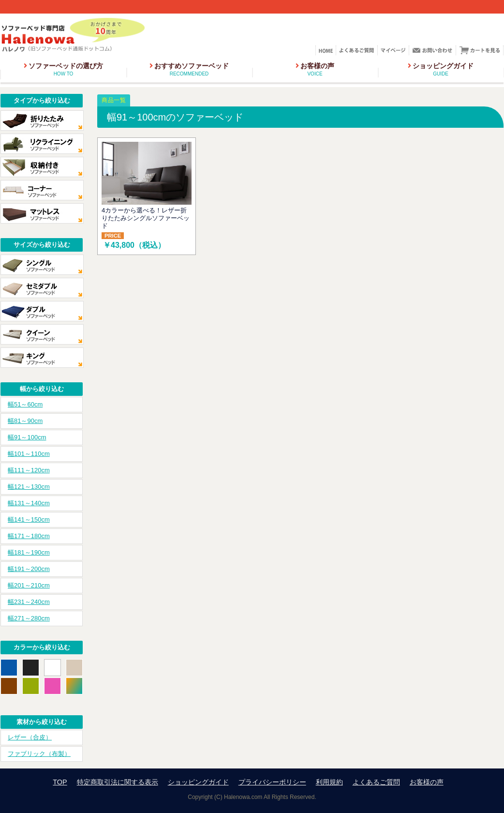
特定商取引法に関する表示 (118, 782)
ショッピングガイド (441, 69)
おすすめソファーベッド (189, 69)
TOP (60, 782)
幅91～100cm (27, 437)
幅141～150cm (29, 519)
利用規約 (329, 782)
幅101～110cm (29, 454)
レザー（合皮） (30, 737)
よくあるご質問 (376, 782)
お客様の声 (315, 69)
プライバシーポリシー (272, 782)
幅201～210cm (29, 585)
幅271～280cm (29, 618)
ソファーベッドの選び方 (63, 69)
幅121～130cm (29, 487)
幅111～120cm (29, 470)
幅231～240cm (29, 602)
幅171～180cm (29, 536)
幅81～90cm (25, 421)
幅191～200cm (29, 569)
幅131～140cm (29, 503)
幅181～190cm (29, 552)
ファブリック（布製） (39, 754)
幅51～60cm (25, 404)
